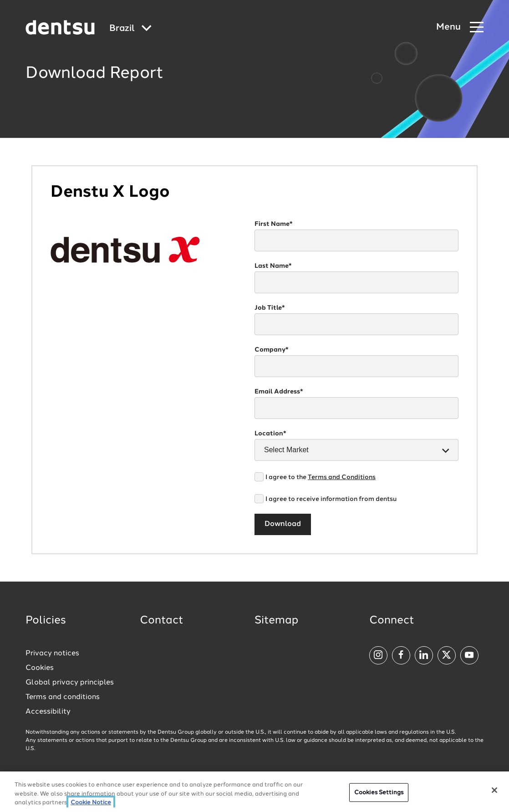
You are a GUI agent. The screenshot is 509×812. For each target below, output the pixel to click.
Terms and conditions (63, 697)
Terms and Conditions (342, 477)
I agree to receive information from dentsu (331, 499)
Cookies (40, 668)
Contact (162, 621)
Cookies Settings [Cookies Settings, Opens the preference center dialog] (379, 794)
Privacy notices (52, 654)
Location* (270, 434)
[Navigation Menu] (460, 28)
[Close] (494, 791)
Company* (272, 350)
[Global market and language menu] (130, 29)
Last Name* (273, 266)
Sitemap (276, 621)
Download (283, 524)
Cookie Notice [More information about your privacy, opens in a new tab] (91, 804)
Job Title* (270, 308)
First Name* (274, 224)
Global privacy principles (70, 683)
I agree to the (321, 477)
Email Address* (279, 392)
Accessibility (48, 712)
